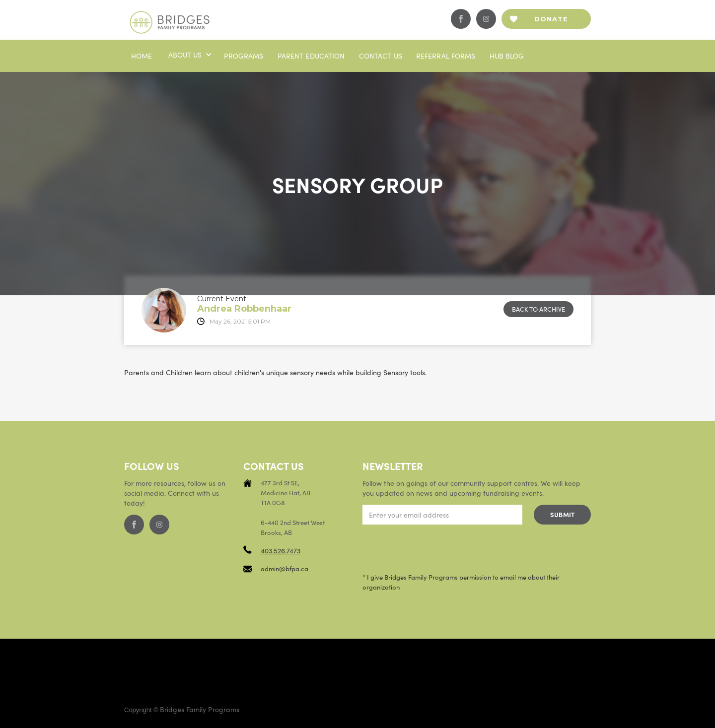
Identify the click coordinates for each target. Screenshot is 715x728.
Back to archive (538, 309)
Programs (244, 56)
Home (142, 56)
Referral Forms (446, 56)
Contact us (381, 56)
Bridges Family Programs (200, 709)
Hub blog (507, 56)
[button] (189, 55)
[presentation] (438, 549)
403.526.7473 (281, 550)
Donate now (551, 22)
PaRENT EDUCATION (311, 56)
